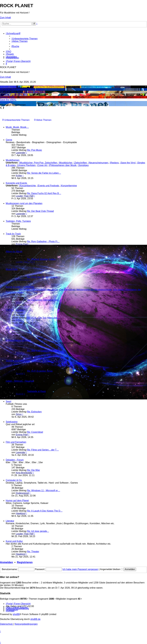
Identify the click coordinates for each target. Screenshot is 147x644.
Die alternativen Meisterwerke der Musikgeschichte (85, 290)
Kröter (19, 176)
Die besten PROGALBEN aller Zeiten (38, 290)
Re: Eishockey (34, 412)
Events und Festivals (48, 186)
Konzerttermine (69, 186)
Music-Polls (12, 269)
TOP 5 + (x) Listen (15, 310)
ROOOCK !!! (6, 102)
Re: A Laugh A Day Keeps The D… (45, 511)
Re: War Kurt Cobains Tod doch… (44, 351)
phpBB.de (35, 619)
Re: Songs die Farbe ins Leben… (44, 173)
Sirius (19, 303)
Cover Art (42, 165)
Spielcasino (12, 422)
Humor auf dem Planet (17, 501)
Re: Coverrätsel (35, 432)
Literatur (10, 521)
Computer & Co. (14, 480)
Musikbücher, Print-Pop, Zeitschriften (38, 163)
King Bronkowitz (24, 473)
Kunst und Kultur (14, 541)
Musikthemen (13, 160)
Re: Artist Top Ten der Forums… (43, 277)
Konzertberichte (27, 186)
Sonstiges (83, 165)
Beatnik (20, 374)
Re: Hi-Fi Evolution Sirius (40, 371)
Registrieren (25, 562)
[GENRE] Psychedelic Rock (14, 94)
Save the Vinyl (128, 163)
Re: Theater (33, 552)
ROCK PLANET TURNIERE (20, 287)
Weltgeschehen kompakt (18, 340)
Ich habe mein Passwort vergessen (80, 569)
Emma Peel (22, 244)
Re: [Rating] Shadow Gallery (42, 259)
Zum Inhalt (5, 18)
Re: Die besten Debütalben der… (44, 300)
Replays (114, 163)
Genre (9, 140)
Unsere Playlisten (26, 165)
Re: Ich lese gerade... (38, 531)
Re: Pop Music (35, 150)
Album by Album (14, 252)
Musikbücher (65, 163)
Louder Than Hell (25, 196)
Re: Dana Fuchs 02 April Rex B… (44, 193)
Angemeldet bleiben (111, 569)
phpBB (16, 614)
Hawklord (21, 513)
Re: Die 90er (34, 470)
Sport (8, 401)
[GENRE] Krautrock (10, 87)
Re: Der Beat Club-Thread (40, 211)
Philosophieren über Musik (62, 165)
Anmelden (6, 562)
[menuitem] (25, 39)
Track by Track (13, 234)
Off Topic (10, 328)
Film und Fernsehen (16, 442)
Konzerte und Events (16, 183)
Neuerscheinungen (98, 163)
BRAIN (19, 353)
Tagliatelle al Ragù (36, 391)
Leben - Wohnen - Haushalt (20, 381)
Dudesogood (22, 280)
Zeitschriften (80, 163)
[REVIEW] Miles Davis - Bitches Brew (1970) (23, 92)
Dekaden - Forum (15, 460)
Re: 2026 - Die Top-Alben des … (44, 318)
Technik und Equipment (18, 361)
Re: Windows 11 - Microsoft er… (44, 490)
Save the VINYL (8, 100)
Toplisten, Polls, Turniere (18, 221)
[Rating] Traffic (7, 97)
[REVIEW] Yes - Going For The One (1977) (22, 89)
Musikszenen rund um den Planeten (24, 203)
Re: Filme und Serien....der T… (43, 450)
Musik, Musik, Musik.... (17, 127)
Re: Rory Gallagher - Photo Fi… (43, 241)
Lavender (21, 153)
